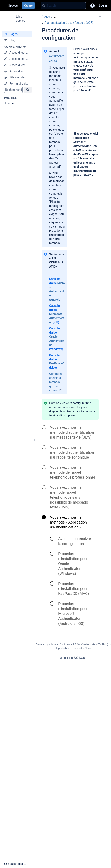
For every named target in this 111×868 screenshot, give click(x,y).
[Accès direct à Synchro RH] (17, 65)
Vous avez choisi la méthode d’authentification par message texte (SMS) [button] (68, 432)
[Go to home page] (4, 6)
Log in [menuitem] (103, 6)
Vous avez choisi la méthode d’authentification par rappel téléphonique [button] (68, 452)
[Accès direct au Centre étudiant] (17, 59)
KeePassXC (57, 363)
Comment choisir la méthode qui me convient (55, 382)
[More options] (101, 17)
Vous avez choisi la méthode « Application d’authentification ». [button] (64, 522)
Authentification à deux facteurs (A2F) (69, 23)
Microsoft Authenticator (57, 318)
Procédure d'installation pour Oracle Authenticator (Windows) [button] (69, 564)
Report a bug (62, 649)
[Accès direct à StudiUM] (17, 53)
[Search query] (63, 6)
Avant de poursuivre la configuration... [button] (70, 541)
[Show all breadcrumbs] (55, 17)
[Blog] (17, 40)
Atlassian (72, 658)
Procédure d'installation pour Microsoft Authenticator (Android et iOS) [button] (69, 614)
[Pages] (17, 34)
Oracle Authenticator (57, 341)
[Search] (44, 6)
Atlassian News (83, 649)
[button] (92, 6)
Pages (46, 17)
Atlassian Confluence (61, 644)
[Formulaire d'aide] (17, 84)
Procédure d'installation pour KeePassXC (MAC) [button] (69, 589)
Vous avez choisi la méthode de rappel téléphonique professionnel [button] (68, 472)
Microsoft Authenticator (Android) (57, 291)
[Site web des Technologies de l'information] (17, 77)
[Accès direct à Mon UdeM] (17, 71)
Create (28, 6)
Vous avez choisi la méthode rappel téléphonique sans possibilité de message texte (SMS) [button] (65, 497)
